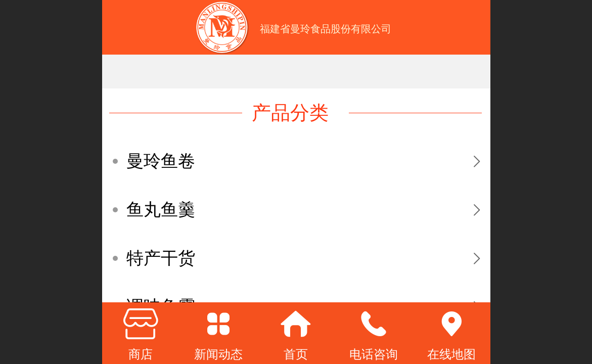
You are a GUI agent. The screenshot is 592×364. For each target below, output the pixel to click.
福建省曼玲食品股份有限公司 (326, 29)
